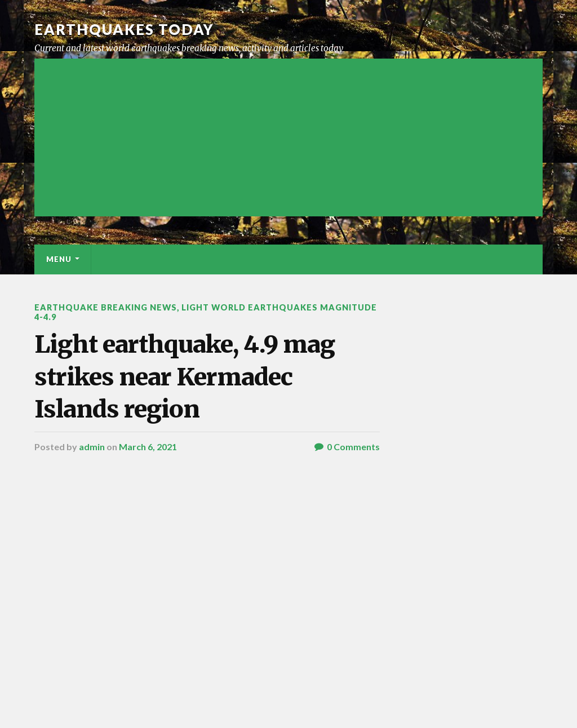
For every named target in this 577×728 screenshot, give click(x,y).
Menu (59, 259)
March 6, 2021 (148, 447)
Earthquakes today (124, 29)
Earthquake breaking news (106, 307)
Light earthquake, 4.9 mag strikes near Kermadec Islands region (185, 377)
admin (92, 447)
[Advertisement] (288, 137)
